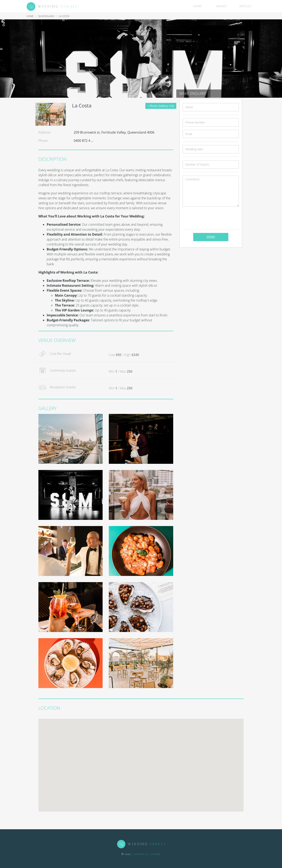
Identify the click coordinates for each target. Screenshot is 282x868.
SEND (211, 237)
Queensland (47, 16)
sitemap (156, 854)
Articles (245, 6)
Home (197, 6)
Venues (221, 6)
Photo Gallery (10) (161, 106)
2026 (126, 854)
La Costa (64, 16)
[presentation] (214, 218)
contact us (141, 854)
